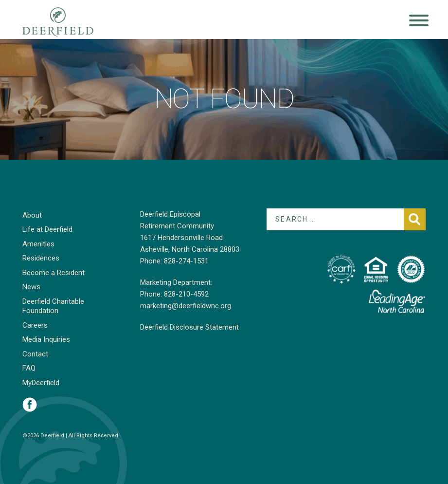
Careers (35, 325)
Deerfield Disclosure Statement (189, 327)
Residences (41, 258)
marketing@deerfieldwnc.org (186, 306)
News (31, 287)
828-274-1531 (186, 261)
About (32, 215)
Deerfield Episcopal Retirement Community (67, 22)
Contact (35, 354)
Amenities (38, 244)
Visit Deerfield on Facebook (30, 405)
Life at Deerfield (47, 229)
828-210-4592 (186, 294)
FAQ (29, 368)
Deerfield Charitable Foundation (53, 306)
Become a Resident (54, 273)
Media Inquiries (46, 339)
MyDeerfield (41, 383)
